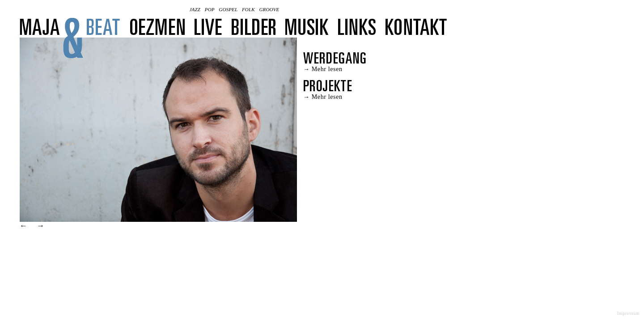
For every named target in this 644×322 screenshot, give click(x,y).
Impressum (628, 313)
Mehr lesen (327, 69)
